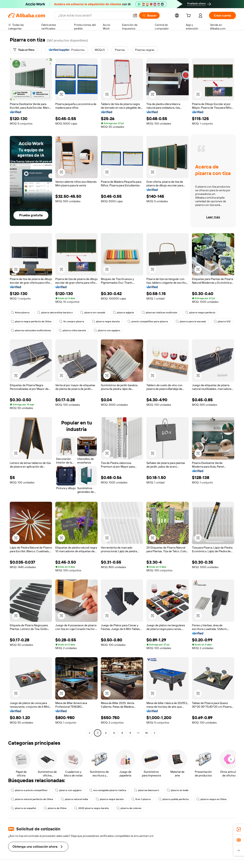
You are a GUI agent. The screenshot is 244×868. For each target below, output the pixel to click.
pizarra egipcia (123, 313)
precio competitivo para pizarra (148, 321)
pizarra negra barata (106, 321)
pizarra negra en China (211, 799)
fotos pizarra (20, 313)
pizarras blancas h (147, 790)
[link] (239, 829)
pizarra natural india (74, 799)
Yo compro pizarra (72, 321)
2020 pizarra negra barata (91, 808)
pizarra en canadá (93, 313)
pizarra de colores (129, 808)
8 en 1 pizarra (141, 799)
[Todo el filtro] (24, 50)
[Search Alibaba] (94, 15)
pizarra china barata (72, 330)
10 (147, 733)
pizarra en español (23, 808)
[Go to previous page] (89, 733)
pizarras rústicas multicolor (160, 313)
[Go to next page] (155, 733)
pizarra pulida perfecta (174, 799)
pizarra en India (178, 790)
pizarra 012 (222, 321)
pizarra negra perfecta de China (31, 321)
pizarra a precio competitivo (29, 790)
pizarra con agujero (107, 330)
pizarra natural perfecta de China (32, 799)
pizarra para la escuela (191, 321)
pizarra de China (55, 808)
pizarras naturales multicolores (31, 330)
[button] (135, 15)
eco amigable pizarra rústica (108, 790)
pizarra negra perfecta (200, 313)
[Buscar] (149, 15)
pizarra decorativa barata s (55, 313)
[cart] (189, 16)
